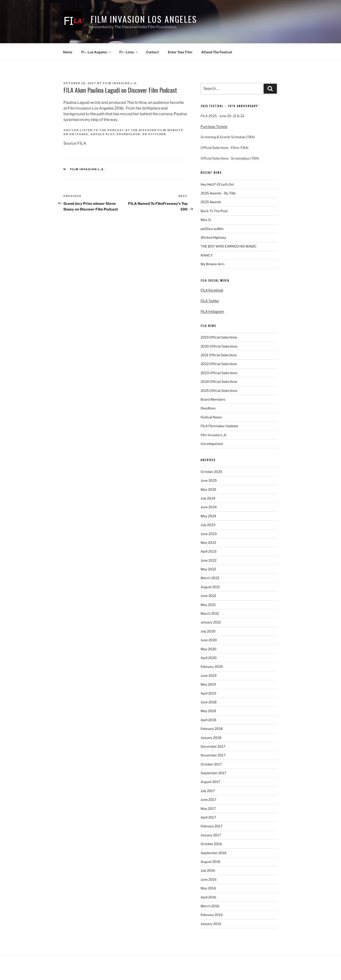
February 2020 (212, 666)
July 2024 (208, 498)
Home (68, 52)
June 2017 (208, 799)
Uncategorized (212, 444)
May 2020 (209, 649)
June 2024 (209, 507)
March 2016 (210, 906)
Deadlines (208, 408)
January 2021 (211, 622)
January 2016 (211, 924)
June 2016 (209, 879)
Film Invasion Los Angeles (144, 19)
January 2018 (211, 738)
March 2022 (210, 578)
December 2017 (213, 746)
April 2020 (209, 658)
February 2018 (212, 729)
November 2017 (213, 755)
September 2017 (213, 773)
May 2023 (208, 543)
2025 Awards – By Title (218, 193)
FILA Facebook (212, 290)
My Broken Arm (213, 264)
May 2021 (208, 605)
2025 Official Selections (219, 391)
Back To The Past (214, 211)
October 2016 (211, 844)
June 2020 (209, 640)
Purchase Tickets (214, 126)
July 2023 (208, 525)
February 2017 (211, 826)
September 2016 (213, 853)
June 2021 (208, 596)
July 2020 (208, 631)
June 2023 (209, 534)
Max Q (206, 220)
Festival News (211, 417)
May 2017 (208, 808)
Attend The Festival (217, 52)
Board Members (213, 399)
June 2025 (209, 480)
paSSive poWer (212, 229)
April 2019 (208, 693)
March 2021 (210, 613)
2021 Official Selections (219, 355)
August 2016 (210, 862)
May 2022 (208, 569)
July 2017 (208, 791)
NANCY (207, 255)
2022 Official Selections (219, 364)
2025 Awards (211, 202)
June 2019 (209, 675)
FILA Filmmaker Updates (219, 426)
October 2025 (211, 472)
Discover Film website (161, 130)
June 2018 (209, 702)
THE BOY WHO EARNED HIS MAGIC (229, 246)
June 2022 (209, 560)
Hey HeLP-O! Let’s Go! (217, 184)
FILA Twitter (210, 301)
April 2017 (208, 817)
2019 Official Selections (219, 337)
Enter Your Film (180, 52)
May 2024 (208, 516)
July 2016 (208, 870)
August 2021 (210, 587)
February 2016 (212, 915)
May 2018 (208, 711)
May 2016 (208, 888)
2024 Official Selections (219, 382)
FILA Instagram (212, 311)
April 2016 (208, 897)
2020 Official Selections (219, 346)
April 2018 (208, 720)
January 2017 (211, 835)
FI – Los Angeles (96, 52)
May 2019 (208, 684)
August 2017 (210, 782)
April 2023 (209, 551)
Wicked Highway (213, 237)
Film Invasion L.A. (120, 83)
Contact (153, 52)
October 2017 (211, 764)
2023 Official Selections (219, 373)
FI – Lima (129, 52)
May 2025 (208, 489)
